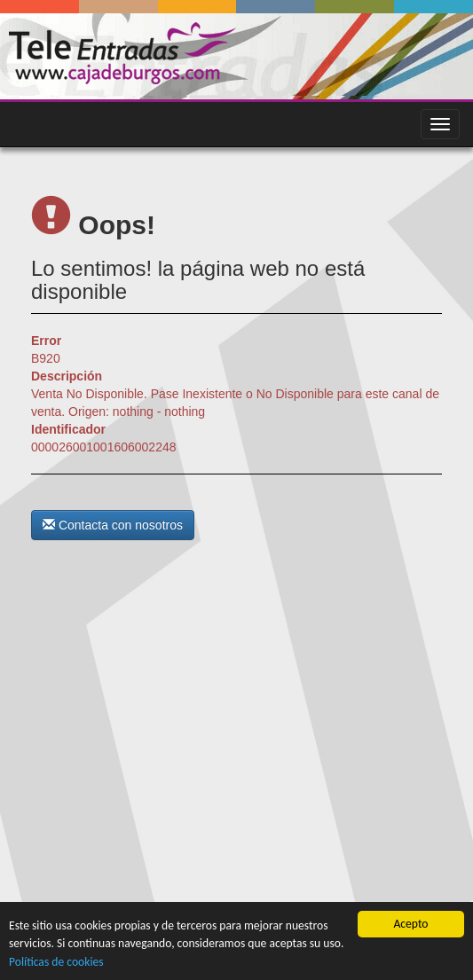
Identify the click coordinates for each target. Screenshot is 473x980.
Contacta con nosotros (113, 525)
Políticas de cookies (56, 962)
